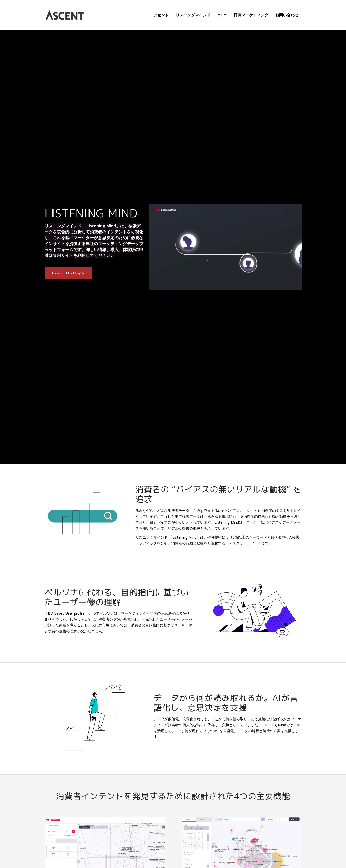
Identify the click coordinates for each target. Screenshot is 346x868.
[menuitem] (161, 15)
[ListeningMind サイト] (68, 273)
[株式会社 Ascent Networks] (76, 15)
